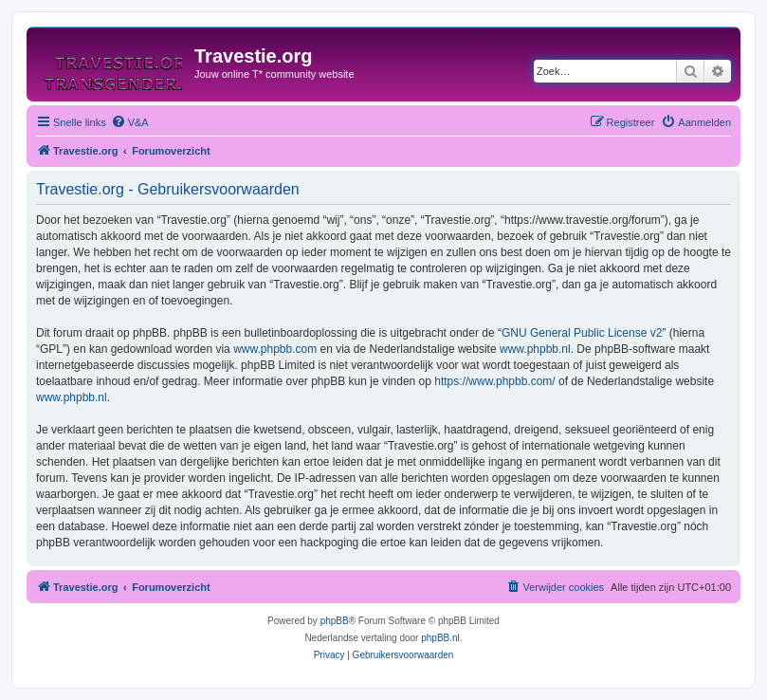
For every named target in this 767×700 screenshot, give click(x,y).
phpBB (335, 621)
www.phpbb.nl (535, 349)
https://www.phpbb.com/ (494, 381)
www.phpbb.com (275, 349)
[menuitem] (130, 122)
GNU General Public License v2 (582, 333)
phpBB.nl (440, 638)
